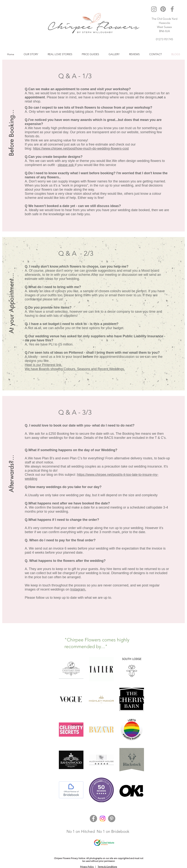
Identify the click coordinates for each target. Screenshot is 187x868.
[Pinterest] (163, 9)
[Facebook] (172, 9)
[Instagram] (154, 9)
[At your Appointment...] (12, 303)
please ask (66, 165)
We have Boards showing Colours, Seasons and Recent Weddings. (75, 369)
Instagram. (78, 589)
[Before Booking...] (12, 126)
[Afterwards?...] (12, 462)
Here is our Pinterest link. (43, 365)
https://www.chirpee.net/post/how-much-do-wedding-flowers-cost (81, 149)
